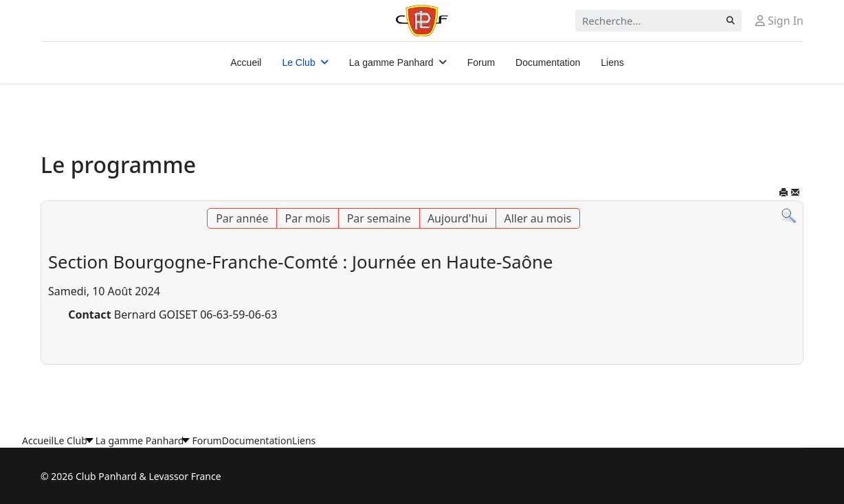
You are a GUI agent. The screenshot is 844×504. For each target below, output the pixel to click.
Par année (242, 218)
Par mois (308, 218)
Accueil (246, 62)
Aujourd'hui (457, 218)
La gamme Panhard (391, 62)
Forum (481, 62)
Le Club (298, 62)
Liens (612, 62)
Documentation (548, 62)
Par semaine (379, 218)
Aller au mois (538, 218)
